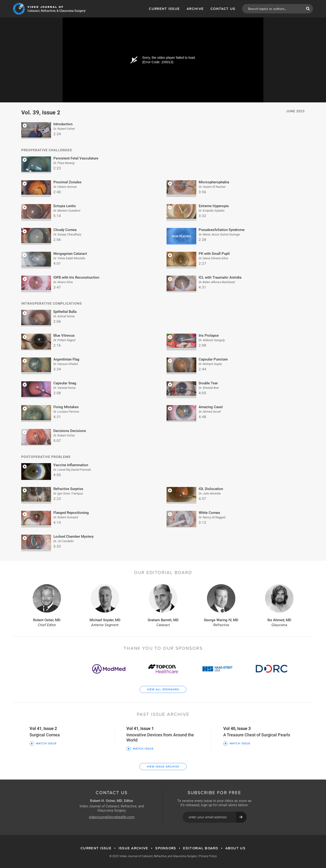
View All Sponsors (163, 689)
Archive (195, 9)
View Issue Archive (163, 767)
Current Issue (164, 9)
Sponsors (166, 848)
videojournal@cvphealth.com (112, 817)
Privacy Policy (208, 856)
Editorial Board (201, 848)
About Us (235, 848)
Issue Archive (133, 848)
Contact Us (223, 9)
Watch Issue (43, 743)
